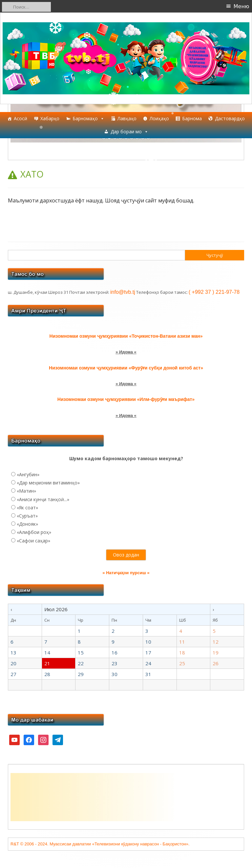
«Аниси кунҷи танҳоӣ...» (43, 499)
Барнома (192, 118)
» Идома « (126, 352)
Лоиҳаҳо (159, 118)
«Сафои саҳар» (33, 541)
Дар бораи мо (129, 132)
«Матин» (26, 491)
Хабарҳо (50, 118)
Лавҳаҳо (127, 118)
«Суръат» (27, 516)
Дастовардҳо (230, 118)
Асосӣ (21, 118)
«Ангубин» (28, 474)
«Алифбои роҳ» (34, 532)
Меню (241, 6)
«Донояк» (27, 524)
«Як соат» (27, 508)
